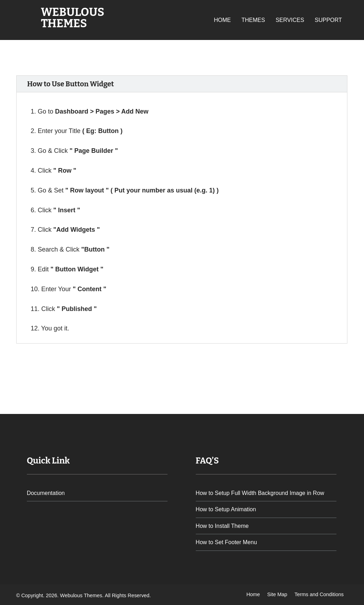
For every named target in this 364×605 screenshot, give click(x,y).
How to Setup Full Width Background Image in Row (260, 493)
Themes (253, 20)
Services (290, 20)
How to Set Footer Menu (226, 542)
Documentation (46, 493)
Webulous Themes (73, 18)
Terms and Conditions (319, 594)
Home (222, 20)
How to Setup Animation (226, 509)
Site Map (277, 594)
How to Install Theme (222, 526)
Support (328, 20)
